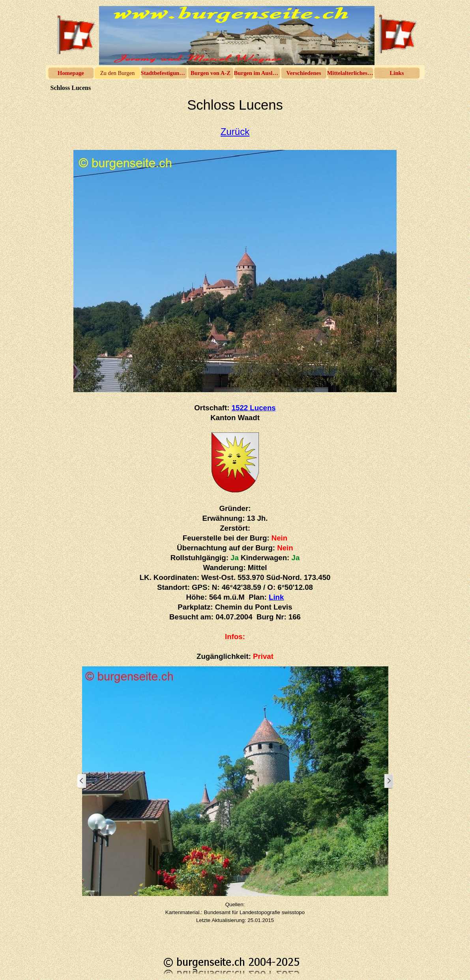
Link (276, 597)
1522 (254, 408)
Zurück (235, 132)
